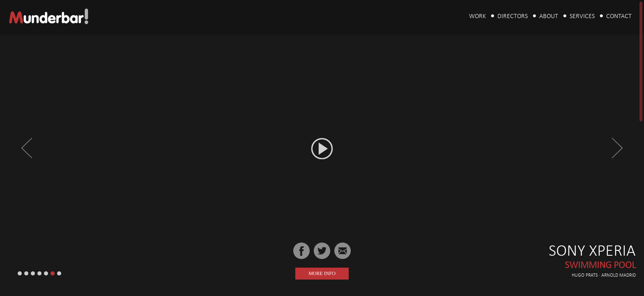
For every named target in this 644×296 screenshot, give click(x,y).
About (549, 16)
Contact (619, 16)
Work (477, 16)
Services (582, 16)
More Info (322, 273)
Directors (513, 16)
